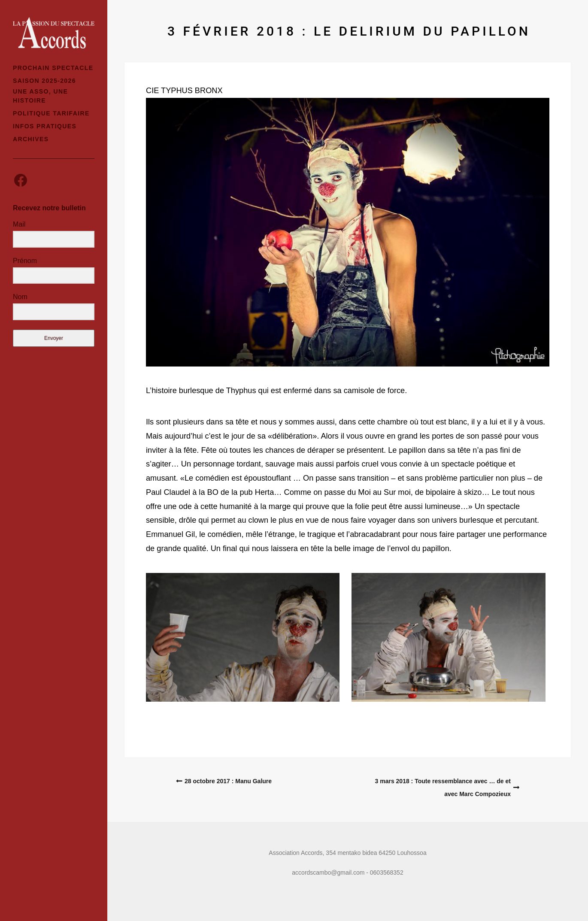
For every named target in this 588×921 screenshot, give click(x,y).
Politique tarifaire (51, 113)
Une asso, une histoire (40, 96)
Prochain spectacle (53, 68)
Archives (31, 139)
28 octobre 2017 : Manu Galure (228, 781)
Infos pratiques (45, 126)
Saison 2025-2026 (44, 81)
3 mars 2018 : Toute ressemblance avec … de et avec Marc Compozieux (443, 788)
